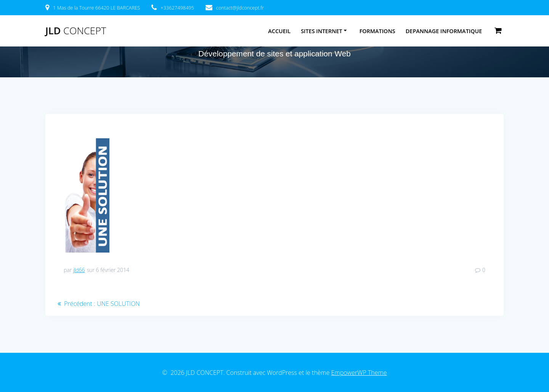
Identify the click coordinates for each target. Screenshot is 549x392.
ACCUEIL (279, 31)
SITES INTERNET (322, 31)
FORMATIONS (377, 31)
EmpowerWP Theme (359, 373)
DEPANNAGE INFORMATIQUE (444, 31)
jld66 (79, 270)
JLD (76, 31)
